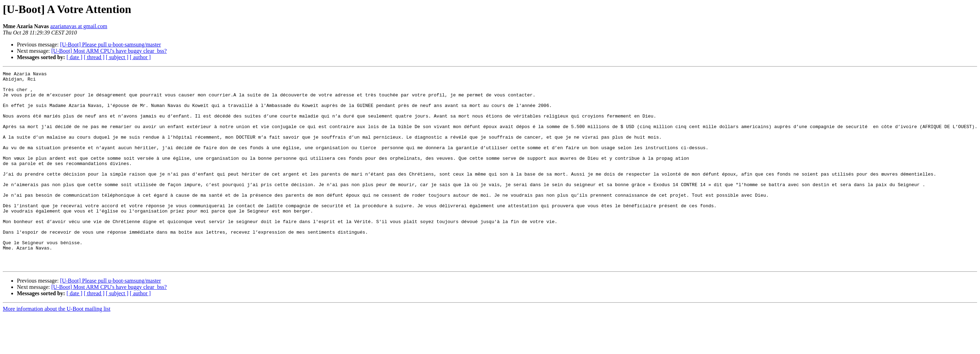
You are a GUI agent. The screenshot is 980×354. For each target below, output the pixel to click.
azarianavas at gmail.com (79, 26)
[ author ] (140, 57)
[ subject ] (117, 57)
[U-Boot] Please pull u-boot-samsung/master (111, 45)
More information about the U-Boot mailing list (57, 348)
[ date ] (74, 57)
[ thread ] (94, 57)
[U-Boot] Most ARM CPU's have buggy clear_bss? (109, 51)
